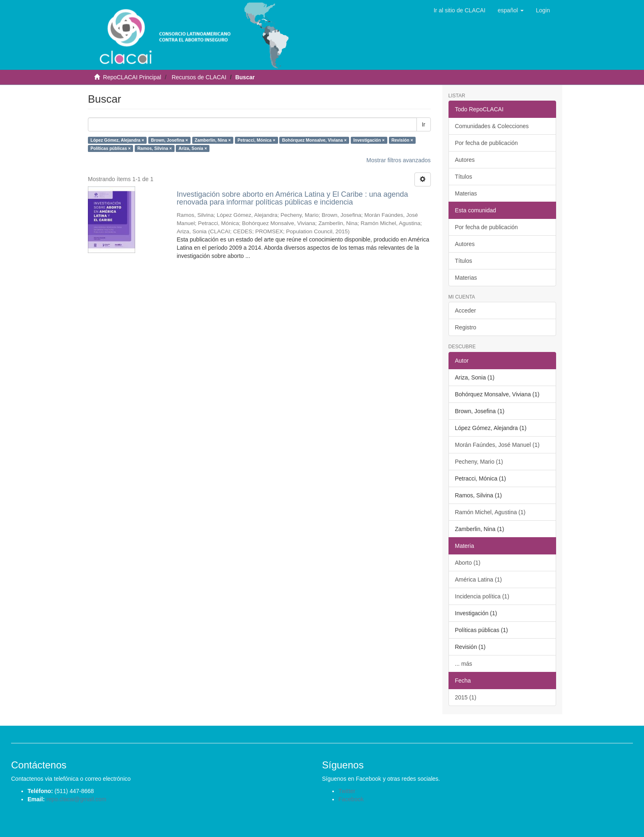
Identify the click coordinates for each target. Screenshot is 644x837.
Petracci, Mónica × (256, 140)
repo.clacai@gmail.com (76, 799)
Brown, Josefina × (169, 140)
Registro (466, 327)
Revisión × (402, 140)
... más (464, 664)
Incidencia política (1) (482, 596)
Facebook (351, 799)
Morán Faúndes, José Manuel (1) (497, 445)
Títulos (464, 177)
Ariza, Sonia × (193, 148)
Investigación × (369, 140)
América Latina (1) (478, 579)
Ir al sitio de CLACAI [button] (460, 10)
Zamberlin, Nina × (213, 140)
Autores (465, 160)
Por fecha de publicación (486, 143)
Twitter (347, 791)
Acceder (466, 310)
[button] (511, 10)
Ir (424, 124)
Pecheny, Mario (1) (479, 462)
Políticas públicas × (110, 148)
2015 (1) (466, 697)
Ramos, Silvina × (155, 148)
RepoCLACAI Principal (132, 77)
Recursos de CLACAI (199, 77)
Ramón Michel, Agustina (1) (490, 512)
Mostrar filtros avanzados (398, 160)
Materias (466, 193)
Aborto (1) (468, 563)
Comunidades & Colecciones (492, 126)
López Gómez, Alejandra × (117, 140)
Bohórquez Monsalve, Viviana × (314, 140)
